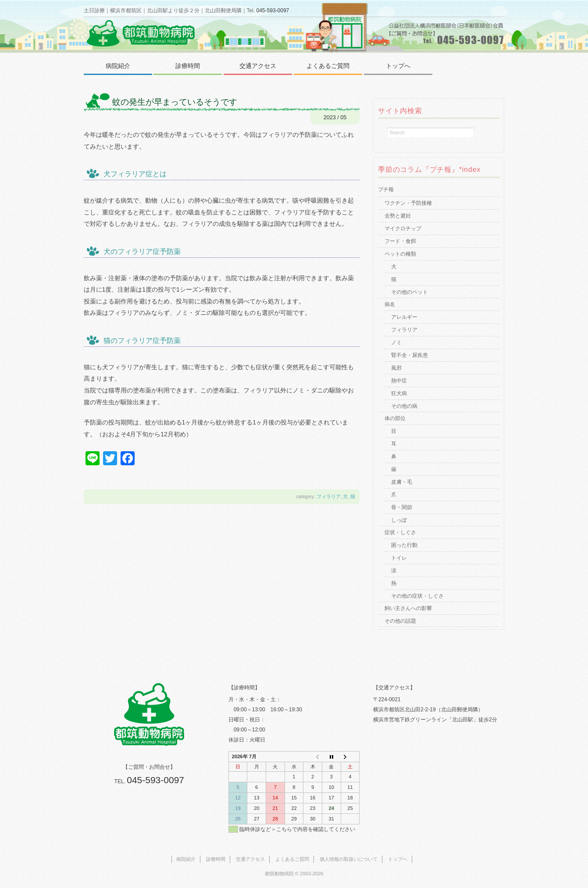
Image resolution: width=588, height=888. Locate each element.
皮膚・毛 (402, 482)
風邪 (396, 368)
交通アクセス (258, 66)
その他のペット (410, 292)
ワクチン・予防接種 (408, 203)
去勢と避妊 (398, 216)
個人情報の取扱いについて (349, 859)
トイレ (399, 558)
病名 (390, 304)
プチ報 (386, 189)
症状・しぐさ (400, 532)
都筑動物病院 (279, 874)
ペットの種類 (400, 254)
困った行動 (404, 545)
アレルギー (404, 317)
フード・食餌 (400, 241)
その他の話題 (400, 621)
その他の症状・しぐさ (417, 596)
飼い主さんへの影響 (408, 608)
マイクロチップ (403, 228)
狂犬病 (399, 393)
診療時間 (188, 66)
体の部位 (395, 418)
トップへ (398, 66)
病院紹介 (118, 66)
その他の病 (404, 406)
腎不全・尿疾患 (410, 355)
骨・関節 (402, 507)
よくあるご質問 (328, 66)
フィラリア (329, 496)
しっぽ (399, 520)
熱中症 (399, 381)
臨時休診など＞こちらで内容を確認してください (297, 829)
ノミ (396, 342)
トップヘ (398, 859)
